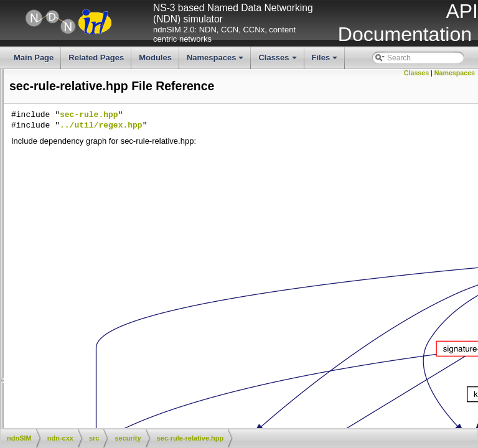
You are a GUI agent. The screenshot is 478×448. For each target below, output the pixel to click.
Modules (155, 58)
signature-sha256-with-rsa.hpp (129, 422)
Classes (278, 61)
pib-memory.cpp (30, 118)
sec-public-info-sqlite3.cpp (122, 202)
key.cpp (16, 75)
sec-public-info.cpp (35, 222)
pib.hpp (91, 170)
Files (326, 61)
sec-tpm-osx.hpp (107, 327)
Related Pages (96, 58)
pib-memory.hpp (106, 128)
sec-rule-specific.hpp (113, 275)
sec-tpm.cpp (24, 338)
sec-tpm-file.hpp (105, 307)
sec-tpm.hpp (100, 348)
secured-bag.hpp (107, 370)
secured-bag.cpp (107, 359)
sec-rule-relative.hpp (113, 254)
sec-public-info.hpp (110, 233)
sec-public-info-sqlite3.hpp (122, 212)
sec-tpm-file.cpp (105, 296)
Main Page (34, 58)
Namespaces (216, 61)
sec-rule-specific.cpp (38, 264)
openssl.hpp (24, 96)
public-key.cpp (103, 180)
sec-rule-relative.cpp (37, 243)
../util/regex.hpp (288, 126)
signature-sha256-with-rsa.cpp (54, 411)
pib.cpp (16, 159)
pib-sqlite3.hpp (103, 149)
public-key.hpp (103, 191)
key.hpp (92, 86)
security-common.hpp (115, 380)
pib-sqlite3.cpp (103, 138)
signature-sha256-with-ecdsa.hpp (134, 401)
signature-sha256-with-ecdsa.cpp (59, 391)
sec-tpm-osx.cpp (106, 317)
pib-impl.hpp (99, 107)
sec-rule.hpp (100, 286)
